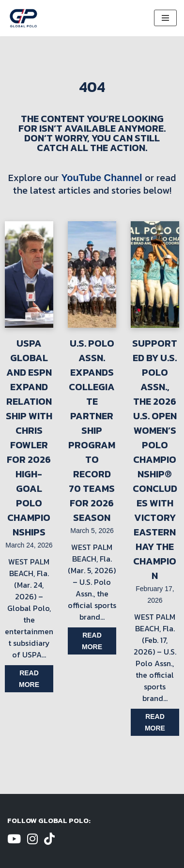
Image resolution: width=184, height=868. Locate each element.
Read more (29, 679)
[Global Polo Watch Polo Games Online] (23, 18)
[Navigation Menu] (165, 18)
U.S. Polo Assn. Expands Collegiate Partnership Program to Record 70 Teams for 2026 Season (92, 430)
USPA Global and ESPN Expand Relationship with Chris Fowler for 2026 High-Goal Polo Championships (29, 438)
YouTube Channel (101, 178)
